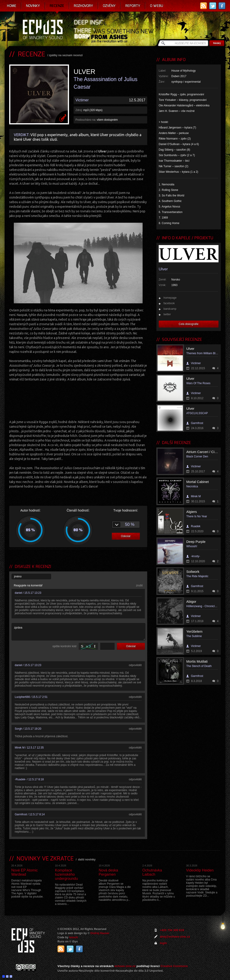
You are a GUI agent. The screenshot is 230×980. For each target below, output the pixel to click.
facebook (169, 303)
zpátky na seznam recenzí (66, 55)
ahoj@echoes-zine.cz (175, 937)
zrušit (139, 585)
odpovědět (135, 665)
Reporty (133, 6)
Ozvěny (109, 6)
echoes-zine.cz (125, 966)
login (163, 943)
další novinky (87, 860)
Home (12, 6)
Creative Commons (174, 966)
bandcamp (170, 309)
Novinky (33, 6)
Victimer (82, 100)
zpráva (78, 632)
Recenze (57, 6)
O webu (157, 6)
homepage (170, 298)
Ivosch (74, 937)
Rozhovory (83, 6)
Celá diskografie (189, 324)
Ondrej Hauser (100, 933)
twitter (167, 314)
